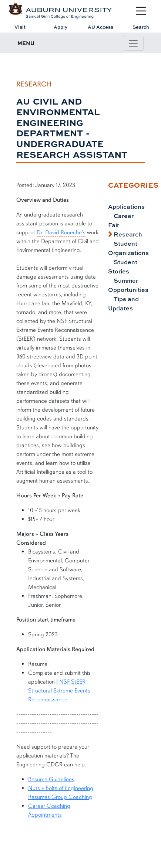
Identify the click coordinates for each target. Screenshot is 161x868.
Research (127, 234)
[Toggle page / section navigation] (133, 43)
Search (141, 27)
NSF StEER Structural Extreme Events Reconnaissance (59, 691)
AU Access (100, 27)
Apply (61, 27)
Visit (20, 27)
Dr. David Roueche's (61, 232)
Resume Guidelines (51, 779)
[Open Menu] (141, 11)
